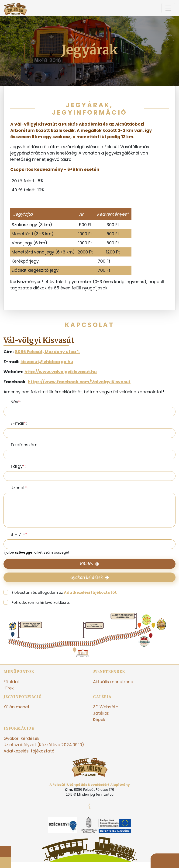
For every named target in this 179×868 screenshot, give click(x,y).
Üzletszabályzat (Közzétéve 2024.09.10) (44, 745)
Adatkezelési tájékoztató (29, 751)
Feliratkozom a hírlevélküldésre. (41, 603)
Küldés (89, 564)
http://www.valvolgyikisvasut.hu (61, 372)
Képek (99, 719)
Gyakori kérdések (90, 577)
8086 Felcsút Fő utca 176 (94, 790)
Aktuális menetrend (113, 682)
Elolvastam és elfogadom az (64, 592)
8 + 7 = (18, 534)
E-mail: (19, 423)
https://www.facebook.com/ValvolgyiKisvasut (79, 382)
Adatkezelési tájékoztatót (90, 592)
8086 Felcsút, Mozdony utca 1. (47, 352)
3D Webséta (106, 707)
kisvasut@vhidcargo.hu (47, 362)
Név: (16, 402)
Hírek (9, 688)
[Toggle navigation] (168, 8)
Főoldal (11, 682)
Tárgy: (18, 466)
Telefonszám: (24, 445)
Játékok (101, 713)
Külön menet (16, 707)
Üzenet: (19, 488)
